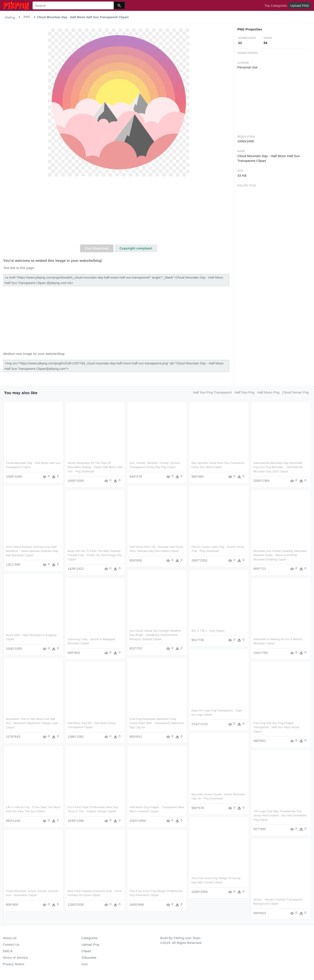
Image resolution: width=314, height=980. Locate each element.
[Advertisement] (119, 212)
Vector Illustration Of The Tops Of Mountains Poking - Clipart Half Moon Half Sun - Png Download (95, 467)
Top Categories (276, 6)
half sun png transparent (212, 392)
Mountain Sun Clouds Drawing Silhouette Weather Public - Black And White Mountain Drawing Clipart (279, 555)
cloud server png (296, 392)
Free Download (97, 248)
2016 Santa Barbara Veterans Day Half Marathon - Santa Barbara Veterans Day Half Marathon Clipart (32, 551)
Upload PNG (300, 6)
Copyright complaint (136, 248)
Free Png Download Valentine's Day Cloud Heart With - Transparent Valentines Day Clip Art (157, 723)
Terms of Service (15, 958)
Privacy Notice (14, 964)
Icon (85, 964)
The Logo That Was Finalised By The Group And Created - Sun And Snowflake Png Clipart (279, 815)
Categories (90, 938)
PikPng (10, 17)
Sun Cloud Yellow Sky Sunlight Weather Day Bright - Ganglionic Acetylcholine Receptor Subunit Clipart (155, 635)
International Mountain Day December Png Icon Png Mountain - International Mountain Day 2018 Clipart (277, 467)
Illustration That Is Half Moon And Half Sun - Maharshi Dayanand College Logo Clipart (32, 723)
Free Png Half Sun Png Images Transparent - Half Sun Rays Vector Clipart (276, 727)
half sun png (245, 392)
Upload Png (90, 944)
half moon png (268, 392)
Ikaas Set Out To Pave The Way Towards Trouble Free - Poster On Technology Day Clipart (94, 555)
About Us (10, 938)
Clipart (86, 951)
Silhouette (89, 958)
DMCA (8, 951)
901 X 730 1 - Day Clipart (207, 630)
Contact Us (11, 944)
